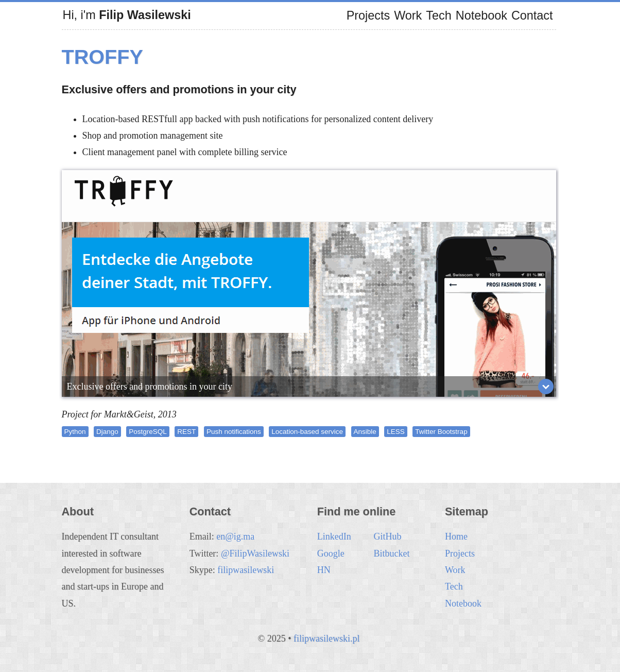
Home (456, 536)
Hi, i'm (127, 15)
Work (408, 15)
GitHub (387, 536)
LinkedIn (334, 536)
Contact (532, 15)
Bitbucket (391, 553)
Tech (438, 15)
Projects (368, 15)
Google (331, 553)
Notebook (481, 15)
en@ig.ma (235, 536)
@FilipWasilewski (255, 553)
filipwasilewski (246, 570)
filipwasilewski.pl (327, 639)
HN (324, 570)
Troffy (102, 57)
